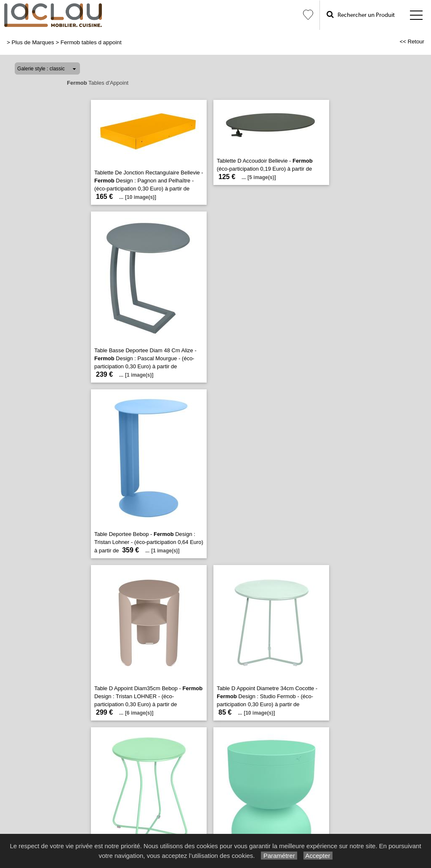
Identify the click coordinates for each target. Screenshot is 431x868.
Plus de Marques (33, 42)
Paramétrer (279, 856)
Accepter (318, 856)
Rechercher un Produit (361, 15)
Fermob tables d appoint (91, 42)
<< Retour (412, 42)
